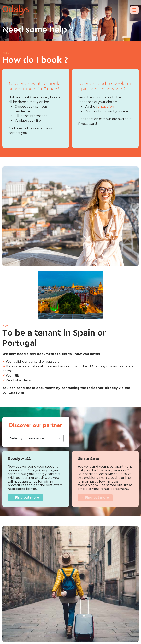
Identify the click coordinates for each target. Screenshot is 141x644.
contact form (106, 107)
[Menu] (134, 10)
